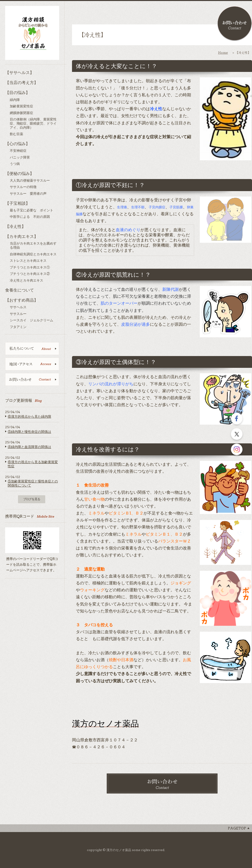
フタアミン (18, 327)
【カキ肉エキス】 (22, 236)
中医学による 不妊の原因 (30, 217)
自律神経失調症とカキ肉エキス (33, 254)
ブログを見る (32, 499)
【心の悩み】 (17, 144)
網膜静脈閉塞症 (21, 113)
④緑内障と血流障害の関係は (29, 447)
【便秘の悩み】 (20, 174)
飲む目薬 (16, 134)
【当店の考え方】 (22, 83)
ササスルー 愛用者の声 (28, 194)
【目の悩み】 (17, 93)
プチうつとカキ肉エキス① (30, 267)
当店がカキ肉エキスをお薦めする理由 (33, 245)
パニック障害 (20, 157)
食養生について (20, 290)
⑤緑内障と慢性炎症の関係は (29, 432)
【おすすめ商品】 (22, 300)
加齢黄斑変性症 (21, 106)
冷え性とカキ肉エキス (26, 280)
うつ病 (15, 164)
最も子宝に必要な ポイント (31, 210)
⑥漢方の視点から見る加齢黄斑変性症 (33, 464)
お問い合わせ (235, 24)
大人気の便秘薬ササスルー (30, 180)
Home (223, 53)
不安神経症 (18, 151)
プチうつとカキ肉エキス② (30, 274)
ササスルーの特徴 (23, 187)
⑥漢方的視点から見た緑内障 (29, 417)
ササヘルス (18, 307)
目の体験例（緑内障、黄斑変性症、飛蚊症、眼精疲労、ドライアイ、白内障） (33, 123)
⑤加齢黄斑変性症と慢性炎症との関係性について (33, 483)
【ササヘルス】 (20, 73)
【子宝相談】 (17, 203)
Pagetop (237, 828)
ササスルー (18, 314)
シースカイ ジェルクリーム (31, 320)
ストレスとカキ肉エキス (28, 261)
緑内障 (15, 100)
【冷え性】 (15, 226)
